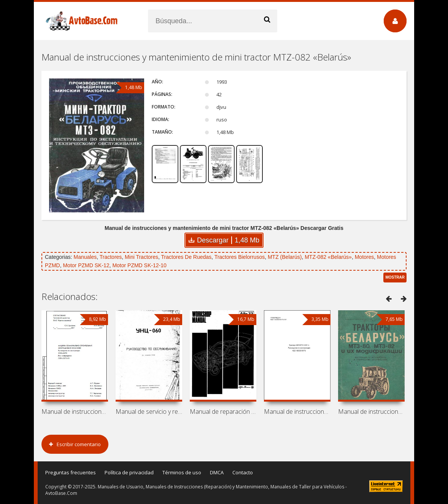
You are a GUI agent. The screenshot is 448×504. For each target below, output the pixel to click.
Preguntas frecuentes (71, 472)
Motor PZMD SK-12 (86, 265)
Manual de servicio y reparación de (149, 411)
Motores (365, 257)
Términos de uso (182, 472)
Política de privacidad (129, 472)
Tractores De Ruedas (187, 257)
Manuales (85, 257)
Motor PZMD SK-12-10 (139, 265)
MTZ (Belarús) (285, 257)
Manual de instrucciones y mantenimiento (371, 411)
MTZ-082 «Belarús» (328, 257)
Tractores (111, 257)
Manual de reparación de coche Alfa (223, 411)
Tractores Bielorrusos (240, 257)
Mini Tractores (141, 257)
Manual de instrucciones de (75, 411)
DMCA (217, 472)
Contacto (243, 472)
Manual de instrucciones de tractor (297, 411)
